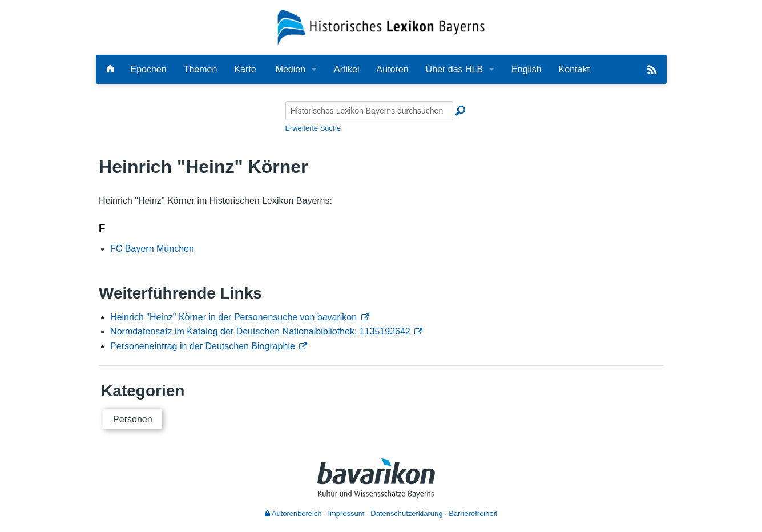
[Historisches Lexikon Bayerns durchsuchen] (369, 111)
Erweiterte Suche (313, 128)
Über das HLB (455, 69)
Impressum (346, 513)
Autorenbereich (293, 513)
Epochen (149, 69)
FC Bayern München (152, 249)
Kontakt (574, 69)
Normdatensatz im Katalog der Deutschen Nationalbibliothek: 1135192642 (260, 331)
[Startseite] (381, 27)
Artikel (346, 69)
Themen (201, 69)
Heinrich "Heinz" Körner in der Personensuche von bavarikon (233, 317)
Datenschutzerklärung (406, 513)
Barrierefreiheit (473, 513)
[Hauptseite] (110, 69)
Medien (291, 69)
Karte (245, 69)
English (526, 69)
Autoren (393, 69)
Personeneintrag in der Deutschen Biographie (203, 346)
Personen (133, 419)
